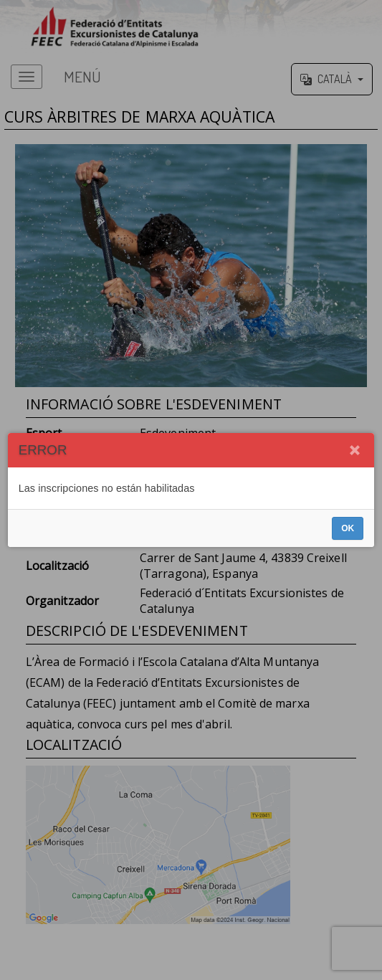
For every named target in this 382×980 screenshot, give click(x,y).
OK (348, 528)
